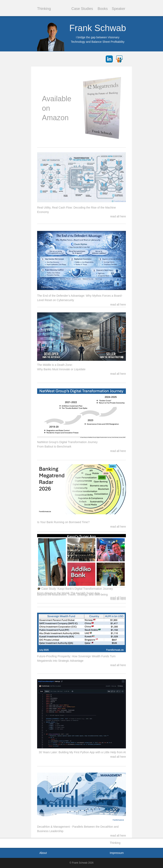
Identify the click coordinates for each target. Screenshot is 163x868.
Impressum (117, 853)
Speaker (119, 9)
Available (57, 99)
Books (103, 9)
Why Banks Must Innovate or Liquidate (61, 369)
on (46, 108)
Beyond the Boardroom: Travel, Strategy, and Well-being (72, 595)
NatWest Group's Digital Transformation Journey (67, 442)
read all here (118, 836)
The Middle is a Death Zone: (55, 365)
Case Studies (82, 9)
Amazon (55, 118)
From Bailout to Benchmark (54, 447)
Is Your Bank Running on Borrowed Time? (63, 522)
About (43, 853)
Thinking (44, 9)
